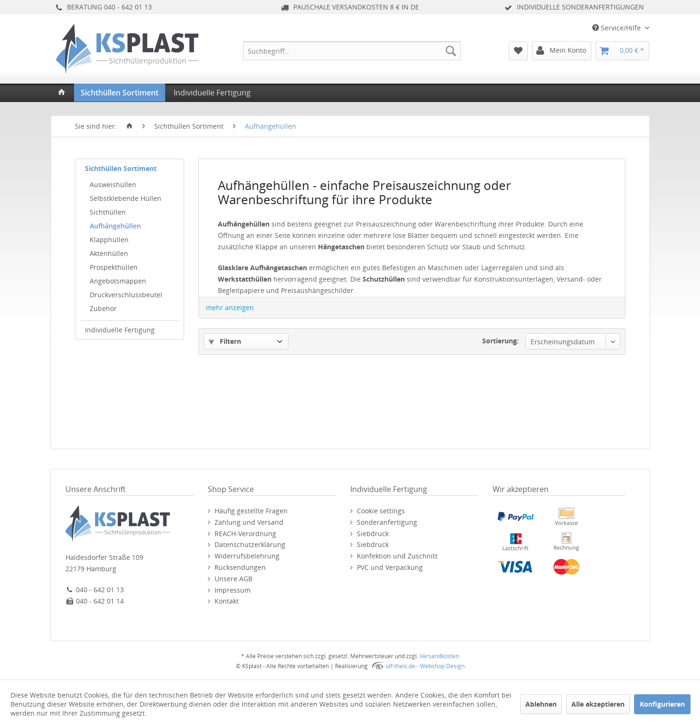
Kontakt (227, 601)
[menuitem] (352, 51)
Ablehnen (541, 704)
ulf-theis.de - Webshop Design (425, 666)
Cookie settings (381, 511)
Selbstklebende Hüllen (126, 198)
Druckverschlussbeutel (126, 295)
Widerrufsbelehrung (247, 556)
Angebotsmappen (118, 281)
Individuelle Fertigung (120, 330)
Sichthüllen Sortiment (121, 168)
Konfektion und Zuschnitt (397, 556)
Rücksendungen (240, 567)
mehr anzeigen (230, 307)
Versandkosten (439, 656)
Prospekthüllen (114, 267)
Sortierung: (500, 341)
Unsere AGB (233, 579)
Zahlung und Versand (249, 522)
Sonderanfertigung (387, 522)
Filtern (225, 341)
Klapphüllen (109, 240)
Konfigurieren (662, 704)
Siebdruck (373, 534)
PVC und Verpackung (390, 567)
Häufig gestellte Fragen (251, 511)
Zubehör (103, 308)
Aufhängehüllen (115, 226)
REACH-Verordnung (245, 534)
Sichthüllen (108, 212)
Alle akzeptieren (598, 704)
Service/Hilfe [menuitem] (617, 28)
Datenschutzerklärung (250, 544)
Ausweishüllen (113, 184)
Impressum (233, 590)
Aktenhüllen (109, 253)
